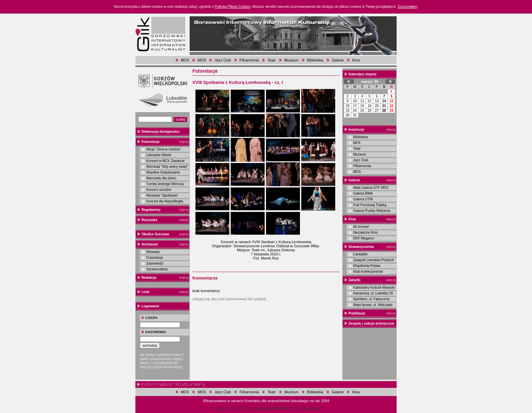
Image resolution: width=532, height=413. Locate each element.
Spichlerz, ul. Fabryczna (371, 299)
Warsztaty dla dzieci (161, 178)
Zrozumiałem (407, 7)
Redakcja (149, 278)
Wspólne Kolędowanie (163, 172)
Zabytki (354, 280)
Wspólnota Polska (367, 266)
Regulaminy (151, 210)
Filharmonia (249, 60)
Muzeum (291, 60)
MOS (202, 60)
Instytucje (356, 130)
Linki (145, 292)
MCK (185, 60)
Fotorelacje (150, 142)
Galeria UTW (363, 199)
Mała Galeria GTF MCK (371, 188)
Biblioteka (315, 60)
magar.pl (314, 408)
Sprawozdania (157, 269)
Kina (356, 60)
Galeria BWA (363, 193)
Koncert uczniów (159, 190)
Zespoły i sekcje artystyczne (371, 324)
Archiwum (150, 244)
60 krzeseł (361, 227)
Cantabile (360, 254)
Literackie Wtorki (159, 155)
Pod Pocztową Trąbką (370, 205)
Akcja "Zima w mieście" (164, 149)
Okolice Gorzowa (155, 234)
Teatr (271, 60)
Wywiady (153, 252)
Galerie (338, 60)
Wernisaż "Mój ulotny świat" (167, 167)
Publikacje (357, 313)
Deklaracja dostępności (160, 132)
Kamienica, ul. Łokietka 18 (373, 293)
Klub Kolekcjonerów (368, 272)
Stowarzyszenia (361, 247)
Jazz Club (223, 60)
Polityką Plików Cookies (233, 7)
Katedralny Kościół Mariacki (374, 288)
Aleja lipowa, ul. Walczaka (373, 305)
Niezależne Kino (365, 232)
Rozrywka (149, 220)
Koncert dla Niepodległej (165, 201)
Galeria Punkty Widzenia (372, 211)
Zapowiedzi (155, 263)
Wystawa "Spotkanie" (162, 195)
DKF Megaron (364, 238)
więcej (184, 142)
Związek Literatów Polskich (374, 260)
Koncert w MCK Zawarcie (165, 161)
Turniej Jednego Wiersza (165, 184)
